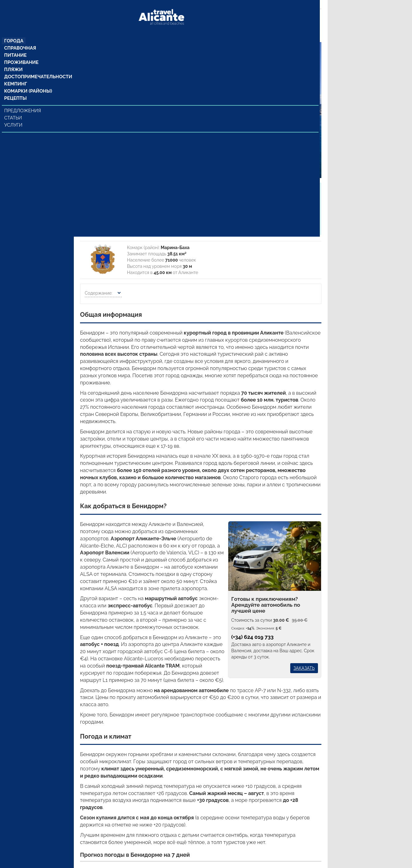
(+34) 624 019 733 (253, 637)
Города (14, 30)
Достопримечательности (37, 67)
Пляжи (14, 60)
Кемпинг (16, 75)
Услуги (14, 116)
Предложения (23, 102)
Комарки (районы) (27, 82)
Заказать (304, 668)
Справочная (20, 37)
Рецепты (16, 89)
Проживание (21, 52)
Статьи (14, 109)
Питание (16, 45)
